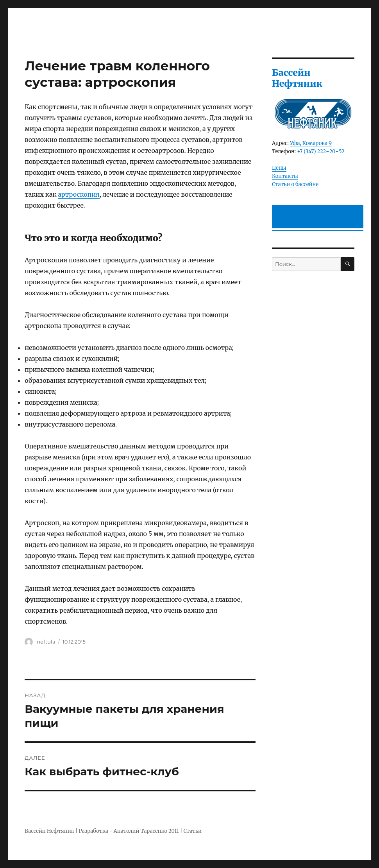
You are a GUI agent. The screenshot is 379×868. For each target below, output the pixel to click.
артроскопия (79, 194)
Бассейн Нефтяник (49, 831)
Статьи (193, 831)
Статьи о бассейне (295, 184)
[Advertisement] (319, 217)
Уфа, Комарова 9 (311, 143)
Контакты (285, 176)
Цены (279, 168)
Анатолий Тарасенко (140, 831)
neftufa (46, 642)
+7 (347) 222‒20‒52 (321, 152)
